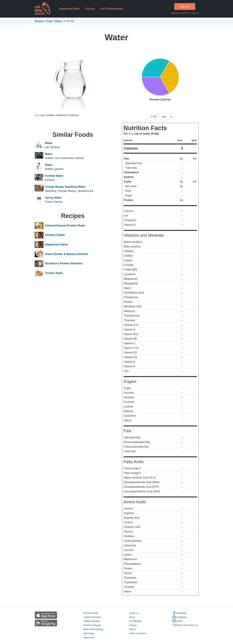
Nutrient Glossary (92, 625)
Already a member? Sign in (185, 13)
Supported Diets (69, 9)
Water (58, 21)
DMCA (133, 629)
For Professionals (112, 9)
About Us (134, 613)
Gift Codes (89, 633)
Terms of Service (138, 633)
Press (132, 617)
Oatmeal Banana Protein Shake (65, 226)
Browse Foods (91, 613)
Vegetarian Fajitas (57, 245)
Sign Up (185, 6)
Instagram (179, 617)
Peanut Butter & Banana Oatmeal (66, 254)
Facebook (179, 613)
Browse (39, 21)
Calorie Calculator (92, 617)
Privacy (133, 625)
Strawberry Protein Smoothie (64, 264)
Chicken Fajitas (55, 235)
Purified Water (54, 176)
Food (49, 21)
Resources (89, 637)
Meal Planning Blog (93, 629)
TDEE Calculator (92, 621)
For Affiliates (135, 621)
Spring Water (53, 198)
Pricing (90, 9)
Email (177, 621)
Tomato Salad (54, 273)
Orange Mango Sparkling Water (65, 187)
